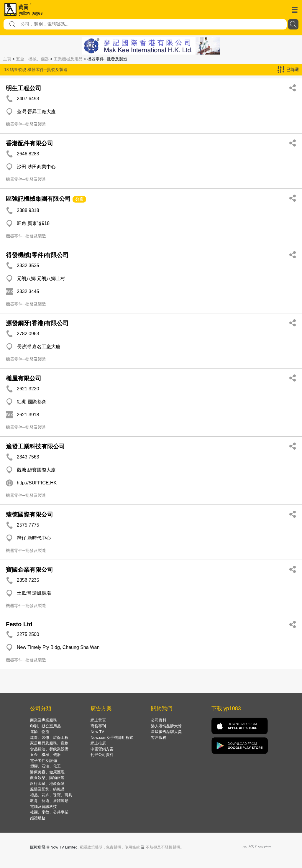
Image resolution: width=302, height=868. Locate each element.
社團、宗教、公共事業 (49, 812)
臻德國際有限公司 (29, 514)
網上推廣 (98, 743)
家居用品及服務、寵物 (49, 743)
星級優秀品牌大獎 (166, 732)
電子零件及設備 (44, 761)
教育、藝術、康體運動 (49, 801)
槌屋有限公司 (24, 378)
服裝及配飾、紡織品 (47, 789)
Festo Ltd (19, 624)
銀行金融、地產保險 (47, 784)
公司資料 (159, 720)
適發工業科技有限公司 (35, 446)
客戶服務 (159, 738)
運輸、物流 (40, 732)
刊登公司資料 (102, 755)
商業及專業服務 (44, 720)
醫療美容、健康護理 (47, 772)
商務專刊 (98, 726)
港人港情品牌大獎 (166, 726)
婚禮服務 (38, 818)
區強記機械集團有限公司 (38, 199)
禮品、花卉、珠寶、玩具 (51, 795)
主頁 (7, 59)
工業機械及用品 (68, 59)
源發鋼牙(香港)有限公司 (37, 323)
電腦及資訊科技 (44, 807)
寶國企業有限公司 (29, 570)
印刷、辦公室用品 (45, 726)
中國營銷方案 (102, 749)
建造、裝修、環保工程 (49, 738)
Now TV (97, 732)
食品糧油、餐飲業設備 (49, 749)
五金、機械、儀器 (32, 59)
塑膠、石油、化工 (45, 766)
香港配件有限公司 (29, 143)
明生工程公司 (24, 88)
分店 (79, 199)
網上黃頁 (98, 720)
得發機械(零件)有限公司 (37, 255)
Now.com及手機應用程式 (112, 738)
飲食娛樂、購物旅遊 (47, 778)
